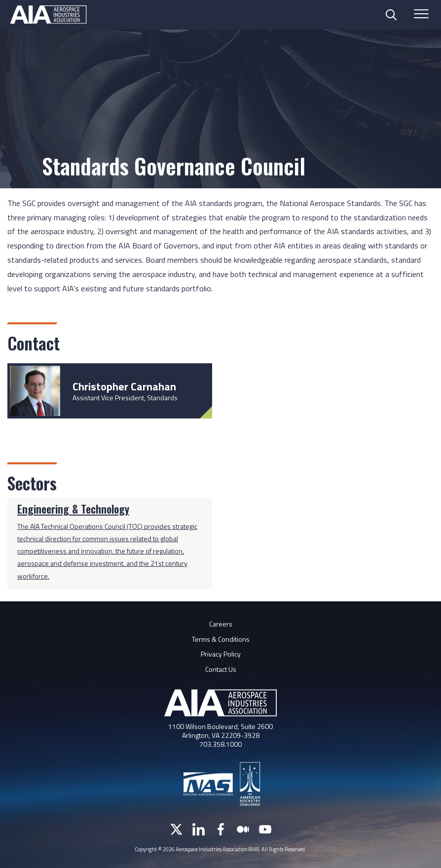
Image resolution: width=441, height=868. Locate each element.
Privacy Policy (221, 654)
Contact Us (221, 669)
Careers (221, 624)
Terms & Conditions (221, 639)
